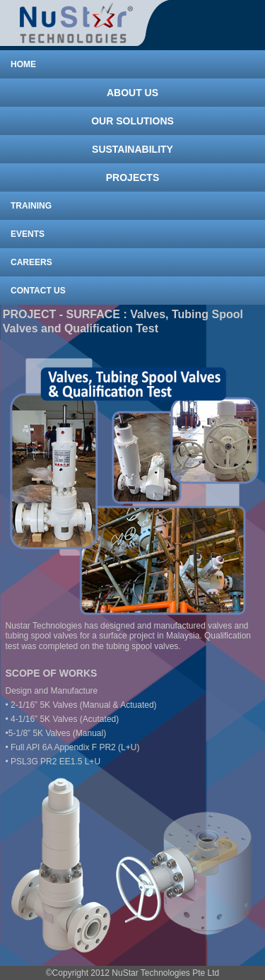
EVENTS (28, 234)
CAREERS (31, 262)
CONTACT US (38, 291)
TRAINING (31, 206)
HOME (23, 64)
